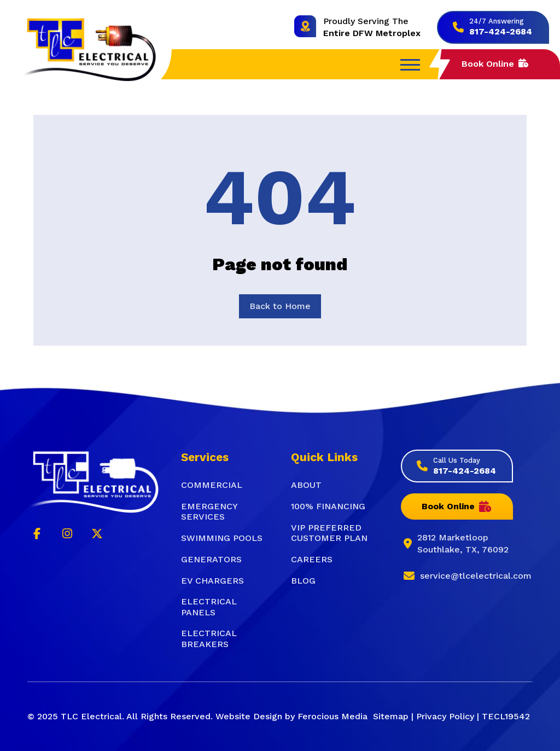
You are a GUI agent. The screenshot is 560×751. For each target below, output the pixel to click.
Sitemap (391, 716)
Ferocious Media (332, 716)
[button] (410, 65)
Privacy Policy (445, 716)
